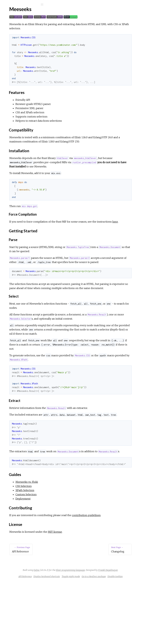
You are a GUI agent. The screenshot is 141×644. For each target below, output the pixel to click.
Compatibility (19, 53)
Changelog (15, 76)
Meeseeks (16, 13)
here (93, 234)
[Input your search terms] (23, 4)
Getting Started (20, 60)
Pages (11, 24)
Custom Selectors (19, 104)
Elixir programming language (110, 624)
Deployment (17, 108)
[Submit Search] (5, 4)
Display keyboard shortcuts (91, 635)
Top (14, 46)
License (16, 70)
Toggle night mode (115, 635)
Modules (13, 28)
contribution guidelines (70, 570)
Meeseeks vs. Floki (20, 92)
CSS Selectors (17, 96)
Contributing (18, 67)
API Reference (18, 37)
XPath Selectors (18, 100)
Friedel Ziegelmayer (100, 629)
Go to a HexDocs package (85, 639)
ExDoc (76, 624)
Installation (17, 57)
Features (16, 50)
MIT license (101, 586)
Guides (15, 63)
